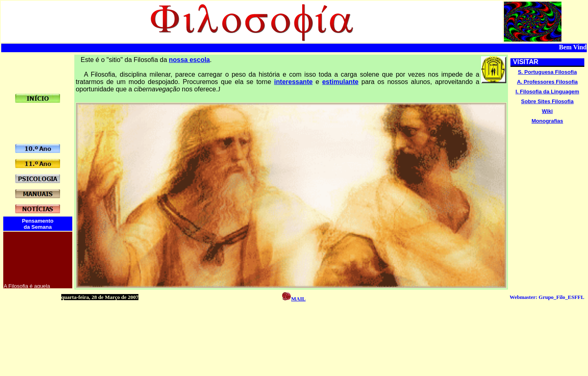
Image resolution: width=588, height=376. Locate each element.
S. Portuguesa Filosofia (547, 72)
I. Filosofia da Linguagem (547, 92)
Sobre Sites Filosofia (547, 101)
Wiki (547, 111)
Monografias (547, 121)
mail (298, 298)
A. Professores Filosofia (547, 82)
